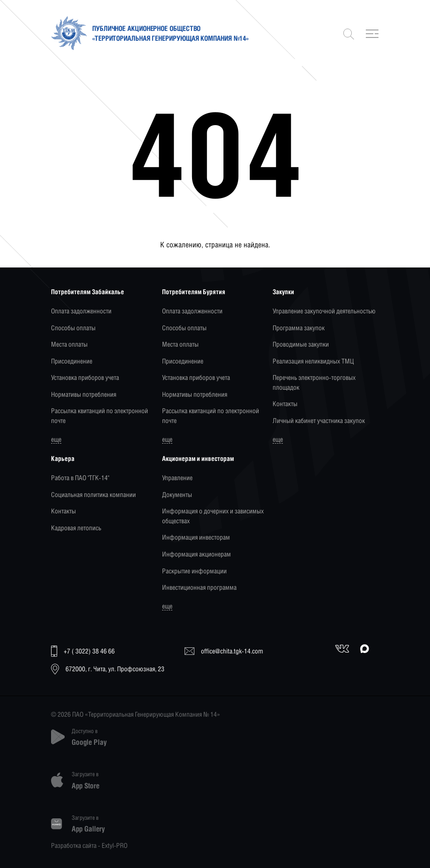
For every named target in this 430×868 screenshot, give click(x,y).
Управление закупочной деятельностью (324, 311)
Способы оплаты (73, 328)
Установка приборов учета (85, 377)
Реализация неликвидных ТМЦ (313, 361)
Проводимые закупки (301, 344)
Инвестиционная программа (199, 587)
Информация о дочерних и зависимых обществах (213, 516)
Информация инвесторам (196, 537)
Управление (177, 478)
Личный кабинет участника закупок (319, 420)
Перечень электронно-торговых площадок (314, 382)
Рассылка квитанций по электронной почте (100, 415)
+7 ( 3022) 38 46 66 (83, 651)
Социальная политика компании (93, 494)
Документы (177, 494)
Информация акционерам (196, 554)
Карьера (63, 458)
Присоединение (72, 361)
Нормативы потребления (84, 394)
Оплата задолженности (81, 311)
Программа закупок (299, 328)
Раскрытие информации (194, 571)
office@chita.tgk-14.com (224, 651)
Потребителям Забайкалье (88, 292)
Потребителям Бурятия (194, 292)
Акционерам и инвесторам (198, 458)
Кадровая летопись (76, 528)
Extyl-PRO (115, 845)
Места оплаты (69, 344)
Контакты (285, 404)
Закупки (283, 292)
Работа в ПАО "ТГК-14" (80, 478)
